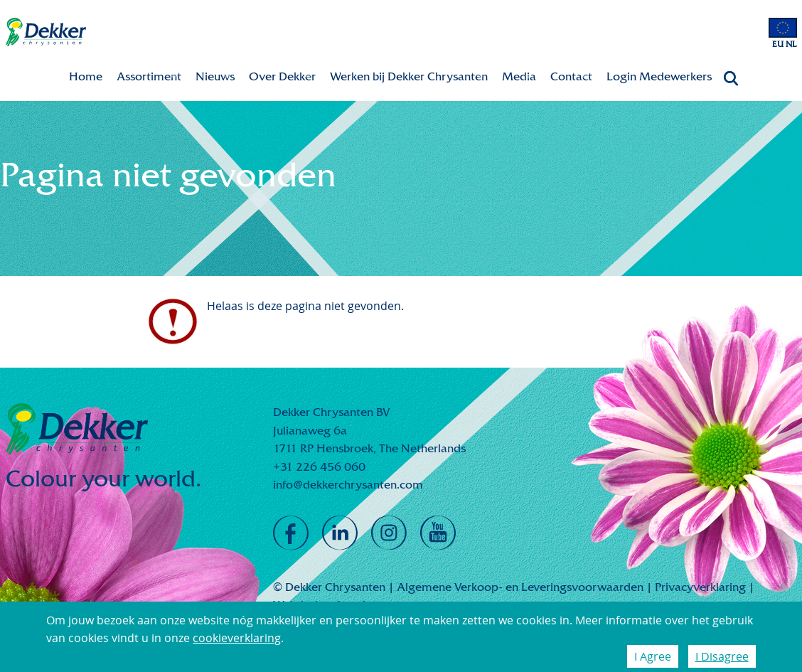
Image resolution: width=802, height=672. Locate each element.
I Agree (653, 656)
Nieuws (215, 76)
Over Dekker (282, 76)
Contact (571, 76)
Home (86, 76)
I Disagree (722, 656)
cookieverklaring (237, 638)
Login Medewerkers (659, 76)
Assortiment (149, 76)
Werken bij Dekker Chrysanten (409, 76)
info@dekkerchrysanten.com (348, 485)
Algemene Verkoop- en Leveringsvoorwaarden (520, 587)
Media (519, 76)
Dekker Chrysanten (46, 32)
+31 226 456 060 (319, 467)
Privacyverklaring (700, 587)
